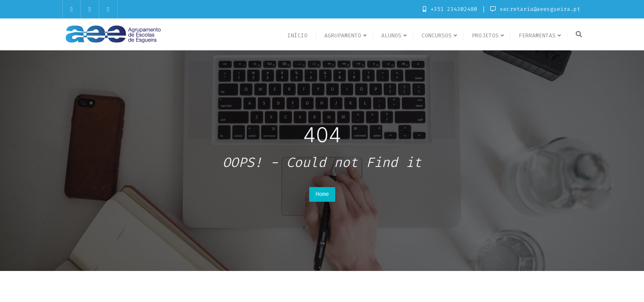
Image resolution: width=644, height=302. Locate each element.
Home (322, 194)
